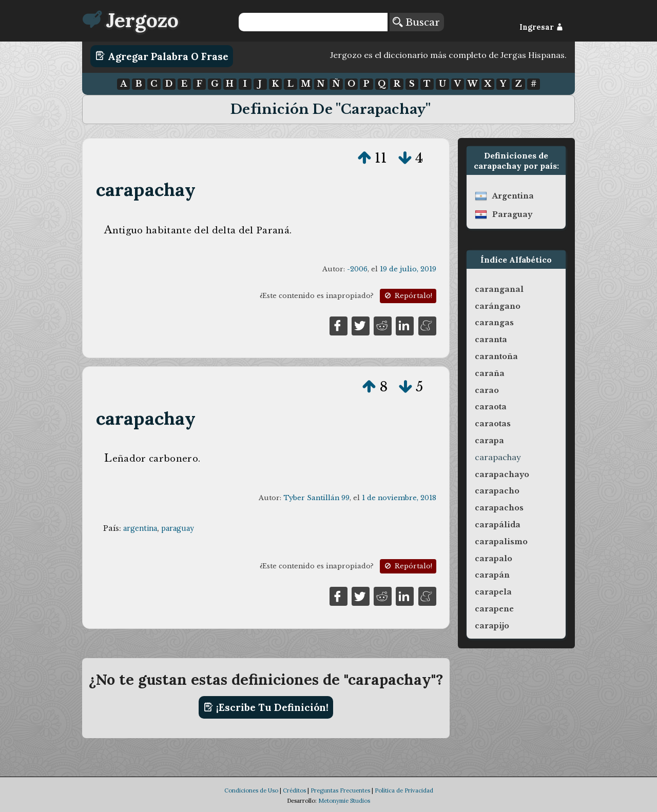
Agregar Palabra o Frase (162, 56)
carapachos (499, 508)
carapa (489, 441)
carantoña (496, 357)
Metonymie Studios (344, 801)
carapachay (146, 190)
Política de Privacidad (404, 790)
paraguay (178, 528)
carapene (494, 609)
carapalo (494, 559)
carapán (492, 575)
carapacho (497, 491)
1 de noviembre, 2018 (399, 498)
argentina (140, 528)
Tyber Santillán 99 (316, 498)
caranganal (499, 289)
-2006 (357, 269)
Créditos (294, 790)
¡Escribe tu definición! (266, 707)
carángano (498, 306)
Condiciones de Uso (251, 790)
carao (487, 390)
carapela (493, 592)
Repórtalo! (408, 296)
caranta (491, 340)
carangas (494, 323)
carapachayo (502, 474)
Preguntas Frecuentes (340, 790)
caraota (491, 407)
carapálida (498, 525)
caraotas (493, 424)
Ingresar (541, 27)
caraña (490, 373)
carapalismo (501, 542)
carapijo (492, 626)
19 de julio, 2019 (408, 269)
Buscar (416, 22)
